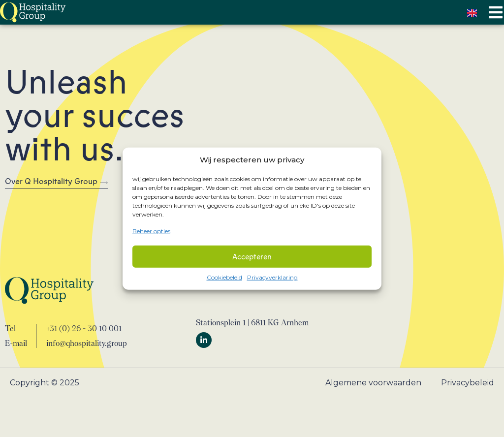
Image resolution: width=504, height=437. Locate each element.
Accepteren (252, 256)
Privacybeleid (468, 383)
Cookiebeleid (224, 277)
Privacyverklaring (272, 277)
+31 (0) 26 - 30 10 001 (84, 328)
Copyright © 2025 (45, 383)
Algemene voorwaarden (373, 383)
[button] (495, 13)
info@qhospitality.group (87, 343)
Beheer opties (151, 231)
